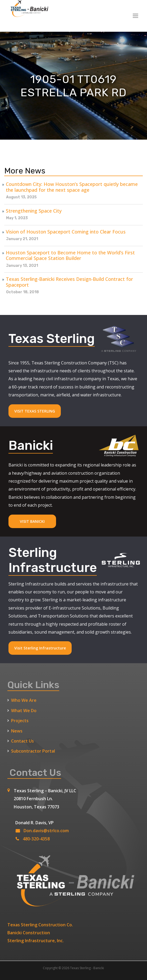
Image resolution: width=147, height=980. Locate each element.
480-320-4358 (36, 839)
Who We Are (24, 700)
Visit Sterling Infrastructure (40, 648)
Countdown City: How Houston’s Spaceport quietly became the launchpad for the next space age (72, 187)
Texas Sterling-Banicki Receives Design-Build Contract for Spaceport (69, 282)
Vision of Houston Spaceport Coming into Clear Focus (66, 232)
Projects (20, 721)
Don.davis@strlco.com (46, 831)
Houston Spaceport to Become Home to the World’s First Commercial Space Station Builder (70, 256)
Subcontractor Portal (33, 751)
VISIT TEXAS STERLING (35, 411)
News (17, 731)
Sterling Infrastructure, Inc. (36, 941)
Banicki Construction (29, 933)
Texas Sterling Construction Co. (40, 925)
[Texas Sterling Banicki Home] (28, 15)
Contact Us (22, 741)
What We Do (24, 711)
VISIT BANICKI (32, 521)
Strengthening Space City (34, 211)
